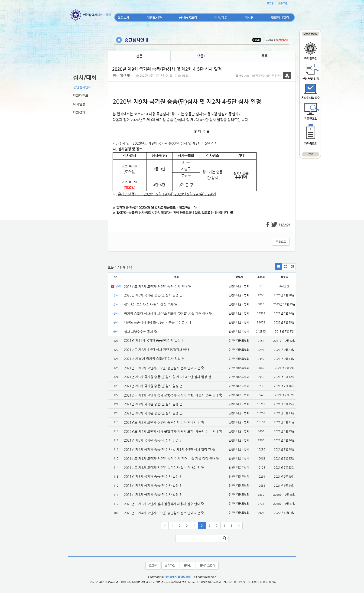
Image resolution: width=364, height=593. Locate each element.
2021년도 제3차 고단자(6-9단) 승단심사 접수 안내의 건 (162, 368)
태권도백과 (154, 17)
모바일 (187, 566)
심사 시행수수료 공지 (140, 332)
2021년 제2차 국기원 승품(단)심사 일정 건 (153, 485)
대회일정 (79, 104)
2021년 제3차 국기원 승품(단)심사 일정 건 (153, 476)
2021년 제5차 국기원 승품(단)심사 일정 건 (153, 440)
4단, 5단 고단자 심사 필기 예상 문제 (151, 305)
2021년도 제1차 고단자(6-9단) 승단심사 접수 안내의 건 (162, 468)
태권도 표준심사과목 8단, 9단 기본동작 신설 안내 (158, 322)
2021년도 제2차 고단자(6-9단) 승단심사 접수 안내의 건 (162, 422)
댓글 (202, 56)
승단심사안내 (82, 87)
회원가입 (283, 3)
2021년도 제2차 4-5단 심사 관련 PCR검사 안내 (156, 350)
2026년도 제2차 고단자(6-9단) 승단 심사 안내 (158, 287)
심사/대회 (221, 17)
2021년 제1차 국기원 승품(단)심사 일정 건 (153, 495)
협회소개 (123, 17)
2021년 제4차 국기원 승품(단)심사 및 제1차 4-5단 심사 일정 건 (167, 450)
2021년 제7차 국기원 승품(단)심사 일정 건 (153, 404)
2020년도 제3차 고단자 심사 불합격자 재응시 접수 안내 (162, 504)
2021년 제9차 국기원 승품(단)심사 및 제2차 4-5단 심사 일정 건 (167, 377)
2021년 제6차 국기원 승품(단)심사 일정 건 (153, 413)
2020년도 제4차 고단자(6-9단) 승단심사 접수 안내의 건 (162, 513)
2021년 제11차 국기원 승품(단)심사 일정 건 (154, 340)
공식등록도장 (188, 17)
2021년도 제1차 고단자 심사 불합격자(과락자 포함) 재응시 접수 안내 (171, 395)
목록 (264, 56)
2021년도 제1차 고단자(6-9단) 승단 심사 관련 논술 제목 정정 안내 (170, 459)
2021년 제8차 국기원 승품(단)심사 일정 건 (153, 386)
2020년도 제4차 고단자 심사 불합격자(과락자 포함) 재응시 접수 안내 (171, 431)
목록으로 (281, 242)
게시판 (249, 17)
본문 (139, 56)
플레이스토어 (207, 566)
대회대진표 (81, 95)
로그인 (270, 3)
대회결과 (79, 112)
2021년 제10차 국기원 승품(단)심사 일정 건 (154, 359)
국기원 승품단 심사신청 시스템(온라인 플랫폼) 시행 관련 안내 (168, 314)
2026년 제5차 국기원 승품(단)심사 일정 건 (153, 295)
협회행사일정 (280, 17)
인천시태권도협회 (122, 76)
